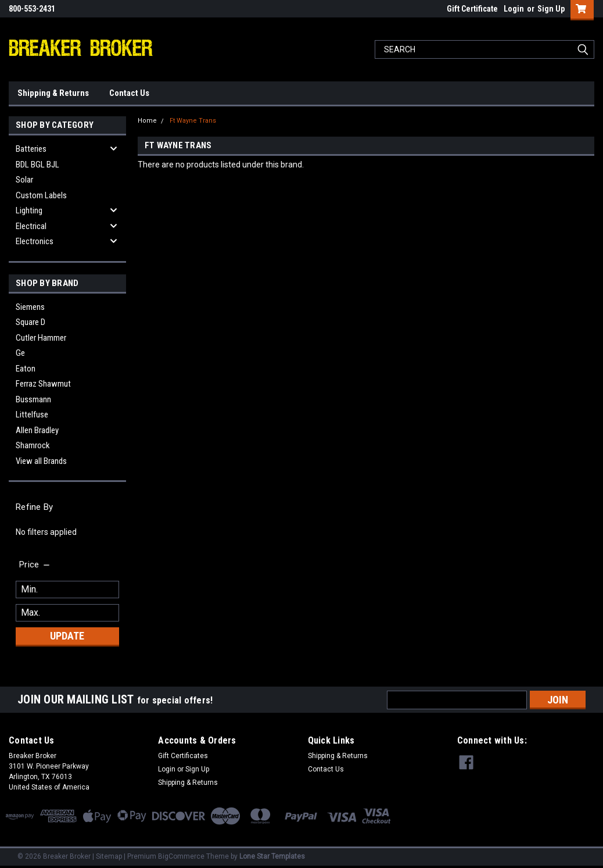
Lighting (29, 210)
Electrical (31, 226)
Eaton (26, 369)
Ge (20, 353)
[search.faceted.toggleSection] (35, 565)
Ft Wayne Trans (193, 121)
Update (67, 636)
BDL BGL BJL (37, 165)
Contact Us (129, 93)
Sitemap (109, 856)
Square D (30, 322)
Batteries (31, 149)
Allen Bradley (37, 430)
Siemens (30, 307)
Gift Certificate (472, 9)
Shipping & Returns (53, 93)
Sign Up (551, 9)
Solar (24, 180)
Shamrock (33, 445)
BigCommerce (181, 856)
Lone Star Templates (272, 856)
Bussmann (33, 399)
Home (147, 121)
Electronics (35, 241)
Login (514, 9)
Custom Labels (41, 195)
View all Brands (41, 461)
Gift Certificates (183, 756)
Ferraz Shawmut (43, 384)
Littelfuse (32, 415)
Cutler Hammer (41, 338)
